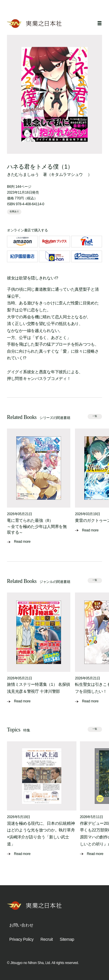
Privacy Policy (21, 939)
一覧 (95, 416)
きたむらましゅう (23, 174)
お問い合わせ (21, 925)
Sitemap (67, 939)
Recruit (47, 939)
